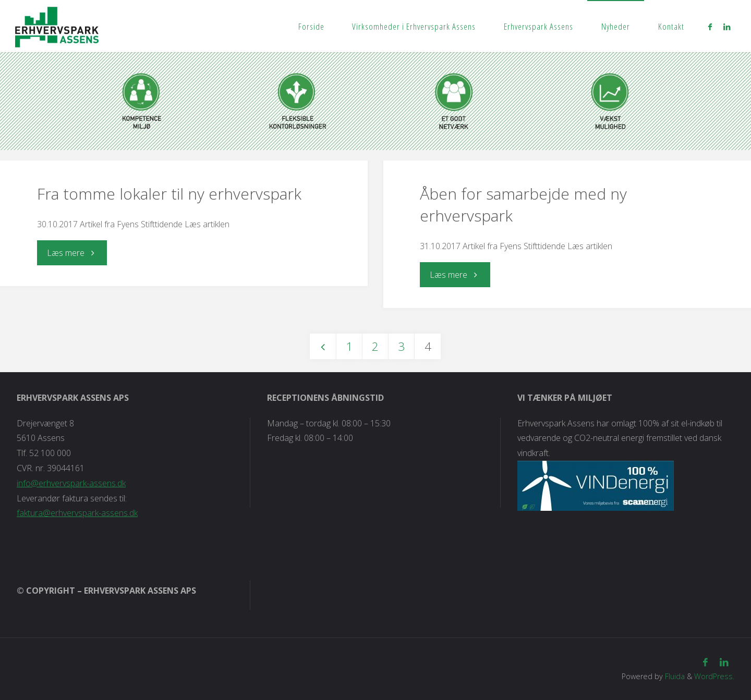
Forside (311, 26)
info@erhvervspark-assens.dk (71, 483)
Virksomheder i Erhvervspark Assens (414, 26)
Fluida (674, 676)
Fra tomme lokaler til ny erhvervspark (169, 194)
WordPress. (714, 676)
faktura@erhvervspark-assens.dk (77, 513)
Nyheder (616, 26)
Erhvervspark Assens (538, 26)
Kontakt (671, 26)
